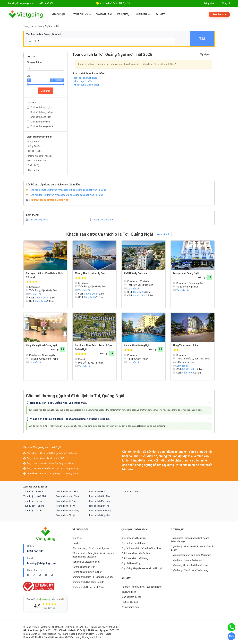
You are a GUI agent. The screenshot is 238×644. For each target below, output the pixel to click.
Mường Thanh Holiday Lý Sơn (90, 273)
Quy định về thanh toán (133, 543)
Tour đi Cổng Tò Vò (37, 220)
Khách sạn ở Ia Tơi (83, 81)
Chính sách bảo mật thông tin (136, 558)
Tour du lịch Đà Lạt (66, 515)
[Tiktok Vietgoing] (52, 575)
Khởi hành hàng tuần (41, 117)
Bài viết (162, 14)
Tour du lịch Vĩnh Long (100, 511)
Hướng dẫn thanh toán (84, 567)
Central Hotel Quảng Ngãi (137, 345)
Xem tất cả (163, 234)
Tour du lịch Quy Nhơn (100, 515)
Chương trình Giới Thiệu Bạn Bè (88, 582)
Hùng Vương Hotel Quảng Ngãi (42, 345)
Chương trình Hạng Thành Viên (88, 587)
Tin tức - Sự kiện (130, 602)
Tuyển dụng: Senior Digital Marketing (189, 565)
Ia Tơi (56, 26)
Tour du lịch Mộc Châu (67, 496)
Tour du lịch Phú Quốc (100, 501)
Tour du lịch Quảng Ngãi (86, 78)
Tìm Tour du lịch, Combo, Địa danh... (45, 34)
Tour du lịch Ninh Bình (67, 492)
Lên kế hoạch (219, 14)
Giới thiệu (77, 538)
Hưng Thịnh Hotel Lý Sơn (186, 345)
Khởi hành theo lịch (40, 122)
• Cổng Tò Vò (33, 146)
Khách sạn (60, 14)
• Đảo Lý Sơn (33, 170)
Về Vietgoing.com (130, 607)
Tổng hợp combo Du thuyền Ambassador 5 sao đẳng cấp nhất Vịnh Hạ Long (68, 190)
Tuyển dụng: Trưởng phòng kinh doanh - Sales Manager (191, 540)
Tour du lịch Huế (97, 492)
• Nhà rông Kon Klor (37, 161)
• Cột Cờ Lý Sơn (35, 151)
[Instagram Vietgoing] (34, 575)
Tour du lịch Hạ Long (34, 506)
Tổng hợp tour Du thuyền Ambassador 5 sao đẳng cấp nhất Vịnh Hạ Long (66, 195)
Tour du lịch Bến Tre (99, 506)
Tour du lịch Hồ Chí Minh (36, 496)
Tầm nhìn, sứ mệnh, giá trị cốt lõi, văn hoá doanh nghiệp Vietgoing (93, 555)
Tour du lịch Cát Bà (33, 511)
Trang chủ (28, 26)
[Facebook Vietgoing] (28, 575)
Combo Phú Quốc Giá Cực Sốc (116, 3)
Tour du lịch (82, 14)
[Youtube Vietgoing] (46, 575)
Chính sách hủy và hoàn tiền (136, 553)
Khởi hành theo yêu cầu (42, 126)
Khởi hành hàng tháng (42, 112)
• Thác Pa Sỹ (33, 165)
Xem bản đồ (34, 294)
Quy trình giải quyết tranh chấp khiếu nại (142, 568)
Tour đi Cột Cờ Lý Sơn (102, 220)
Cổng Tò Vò (41, 301)
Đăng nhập (210, 3)
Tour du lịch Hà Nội (33, 492)
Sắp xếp (205, 54)
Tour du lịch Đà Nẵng (67, 501)
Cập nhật (45, 91)
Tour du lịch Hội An (66, 506)
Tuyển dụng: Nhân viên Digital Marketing (191, 555)
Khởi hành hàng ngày (41, 107)
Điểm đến (143, 14)
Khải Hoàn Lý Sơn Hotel (136, 273)
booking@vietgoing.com (41, 563)
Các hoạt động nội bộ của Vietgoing (91, 548)
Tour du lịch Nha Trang (68, 511)
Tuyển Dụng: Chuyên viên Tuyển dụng (189, 570)
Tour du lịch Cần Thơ (99, 496)
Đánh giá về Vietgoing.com (86, 562)
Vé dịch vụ (123, 14)
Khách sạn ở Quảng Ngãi (86, 85)
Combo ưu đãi (104, 14)
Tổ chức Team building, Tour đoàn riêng (141, 587)
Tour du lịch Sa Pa (33, 501)
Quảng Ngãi (44, 26)
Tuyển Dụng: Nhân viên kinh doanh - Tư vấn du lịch (192, 548)
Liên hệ (76, 543)
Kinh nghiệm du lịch (131, 597)
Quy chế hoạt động (131, 563)
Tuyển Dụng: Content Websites (186, 560)
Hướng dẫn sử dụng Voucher (87, 572)
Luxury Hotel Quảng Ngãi (186, 273)
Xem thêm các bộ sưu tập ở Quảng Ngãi (49, 200)
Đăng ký (226, 3)
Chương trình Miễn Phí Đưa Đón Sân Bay (93, 577)
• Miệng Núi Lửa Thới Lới (39, 156)
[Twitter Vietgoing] (40, 575)
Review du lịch (129, 592)
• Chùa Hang (33, 142)
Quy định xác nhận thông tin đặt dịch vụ (141, 548)
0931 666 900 (46, 3)
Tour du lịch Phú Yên (132, 492)
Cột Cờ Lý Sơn (42, 298)
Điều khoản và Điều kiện (134, 538)
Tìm (202, 39)
